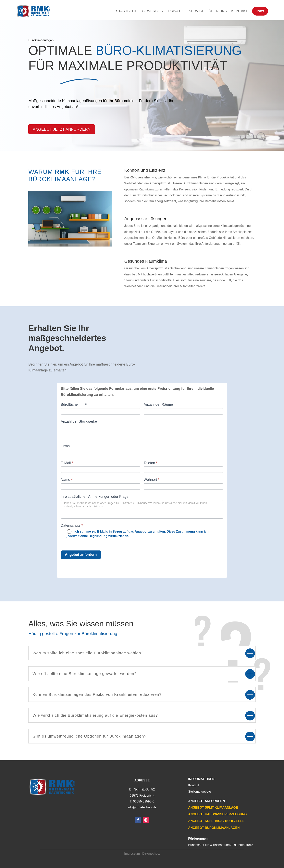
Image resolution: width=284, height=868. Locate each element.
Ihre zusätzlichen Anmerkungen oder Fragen (96, 497)
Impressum (132, 854)
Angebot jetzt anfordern (62, 129)
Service (197, 11)
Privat (174, 11)
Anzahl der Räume (158, 404)
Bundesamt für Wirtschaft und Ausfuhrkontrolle (221, 845)
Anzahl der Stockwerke (79, 421)
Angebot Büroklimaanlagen (214, 828)
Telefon (151, 463)
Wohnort (152, 480)
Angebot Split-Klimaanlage (213, 808)
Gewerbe (151, 11)
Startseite (127, 11)
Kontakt (240, 11)
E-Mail (67, 463)
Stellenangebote (200, 792)
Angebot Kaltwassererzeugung (217, 814)
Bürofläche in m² (74, 404)
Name (67, 480)
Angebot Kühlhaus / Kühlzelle (216, 821)
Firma (65, 446)
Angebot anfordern (81, 555)
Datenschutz (151, 854)
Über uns (218, 11)
